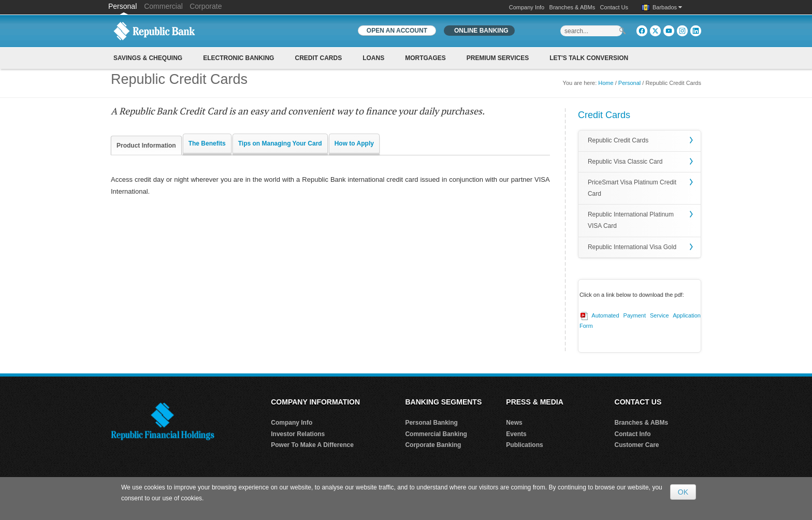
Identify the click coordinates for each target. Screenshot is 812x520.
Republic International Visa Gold (632, 247)
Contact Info (633, 434)
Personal (124, 6)
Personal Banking (431, 423)
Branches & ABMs (572, 7)
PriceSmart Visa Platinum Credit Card (632, 188)
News (514, 423)
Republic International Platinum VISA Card (631, 220)
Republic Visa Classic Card (625, 162)
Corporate (206, 6)
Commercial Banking (436, 434)
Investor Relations (298, 434)
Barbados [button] (667, 7)
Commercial (163, 6)
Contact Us (614, 7)
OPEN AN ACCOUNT (397, 31)
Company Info (527, 7)
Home (606, 83)
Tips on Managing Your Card (280, 143)
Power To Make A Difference (312, 445)
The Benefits (207, 143)
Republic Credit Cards (618, 140)
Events (516, 434)
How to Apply (354, 143)
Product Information (146, 146)
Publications (524, 445)
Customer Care (637, 445)
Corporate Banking (433, 445)
